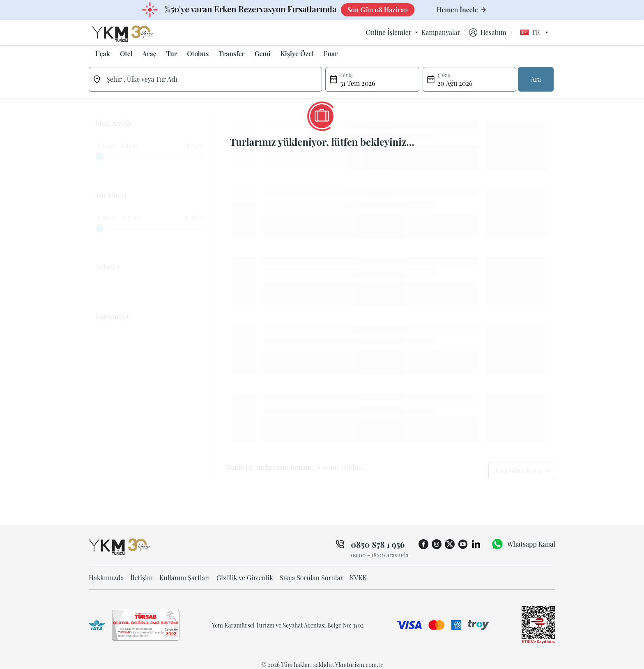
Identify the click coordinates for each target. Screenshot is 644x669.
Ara (536, 79)
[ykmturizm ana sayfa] (130, 32)
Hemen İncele (461, 10)
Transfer (232, 54)
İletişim (142, 578)
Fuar (331, 54)
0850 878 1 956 (378, 544)
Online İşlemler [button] (390, 32)
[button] (103, 54)
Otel (126, 54)
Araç (149, 54)
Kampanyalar (441, 32)
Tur (172, 54)
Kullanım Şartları (185, 578)
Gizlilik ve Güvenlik (245, 578)
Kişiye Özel (297, 54)
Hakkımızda (106, 578)
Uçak (103, 54)
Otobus (198, 54)
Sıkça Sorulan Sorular (312, 578)
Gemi (263, 54)
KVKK (359, 578)
